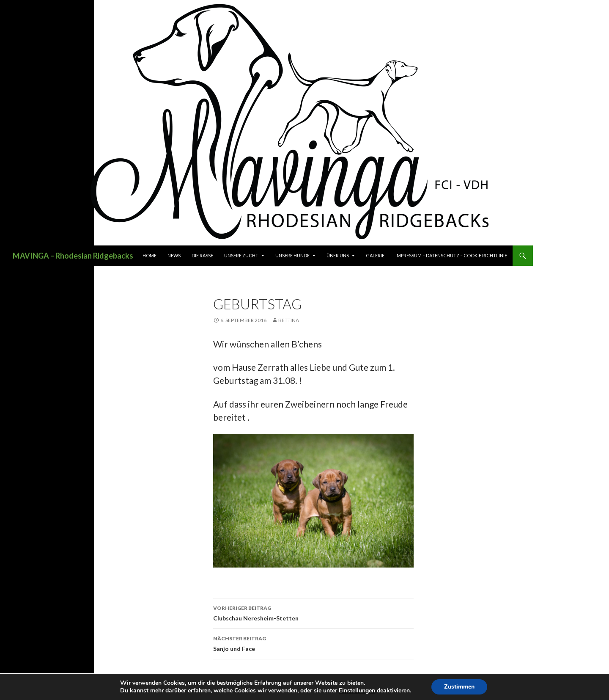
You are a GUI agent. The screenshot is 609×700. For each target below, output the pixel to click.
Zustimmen (459, 687)
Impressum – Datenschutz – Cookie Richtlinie (451, 255)
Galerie (375, 255)
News (174, 255)
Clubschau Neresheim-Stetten (313, 612)
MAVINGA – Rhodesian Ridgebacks (73, 256)
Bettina (289, 320)
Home (150, 255)
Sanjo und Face (313, 643)
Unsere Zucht (241, 255)
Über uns (338, 255)
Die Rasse (202, 255)
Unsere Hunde (292, 255)
